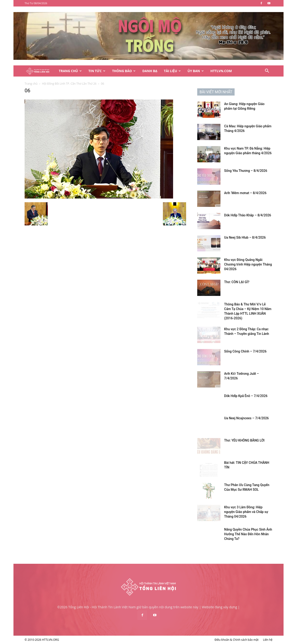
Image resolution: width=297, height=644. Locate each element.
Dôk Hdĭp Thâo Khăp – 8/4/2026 (248, 215)
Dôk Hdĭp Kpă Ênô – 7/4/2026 (246, 396)
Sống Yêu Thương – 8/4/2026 (246, 171)
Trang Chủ (70, 71)
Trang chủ (31, 84)
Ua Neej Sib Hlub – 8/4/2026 (245, 237)
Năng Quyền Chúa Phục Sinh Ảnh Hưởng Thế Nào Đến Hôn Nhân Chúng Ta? (248, 534)
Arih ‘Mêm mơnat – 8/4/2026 (245, 193)
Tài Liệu (172, 71)
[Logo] (40, 71)
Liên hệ (268, 640)
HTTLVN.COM (221, 71)
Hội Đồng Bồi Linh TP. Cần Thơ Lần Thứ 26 (69, 84)
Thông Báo (124, 71)
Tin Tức (97, 71)
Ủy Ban (195, 71)
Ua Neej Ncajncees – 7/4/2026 (246, 418)
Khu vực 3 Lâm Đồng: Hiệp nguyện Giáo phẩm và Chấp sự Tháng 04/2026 (246, 512)
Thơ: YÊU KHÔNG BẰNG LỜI (244, 440)
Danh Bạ (150, 71)
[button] (267, 71)
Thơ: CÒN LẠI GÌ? (237, 282)
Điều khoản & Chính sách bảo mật (237, 640)
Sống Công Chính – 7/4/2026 (245, 351)
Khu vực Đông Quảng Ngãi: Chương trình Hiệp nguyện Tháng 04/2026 (248, 264)
